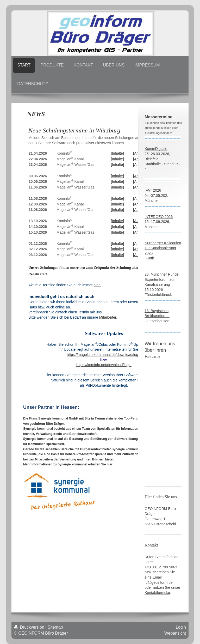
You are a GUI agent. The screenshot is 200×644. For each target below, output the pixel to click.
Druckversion (30, 627)
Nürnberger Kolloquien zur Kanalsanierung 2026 (163, 248)
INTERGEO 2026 (159, 217)
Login (181, 627)
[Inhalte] (117, 153)
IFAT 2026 (153, 190)
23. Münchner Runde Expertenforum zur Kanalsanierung (162, 279)
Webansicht (175, 633)
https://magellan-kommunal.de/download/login (104, 355)
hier (96, 285)
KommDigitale (156, 149)
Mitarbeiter (108, 317)
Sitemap (55, 627)
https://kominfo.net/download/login (104, 365)
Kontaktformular (157, 593)
